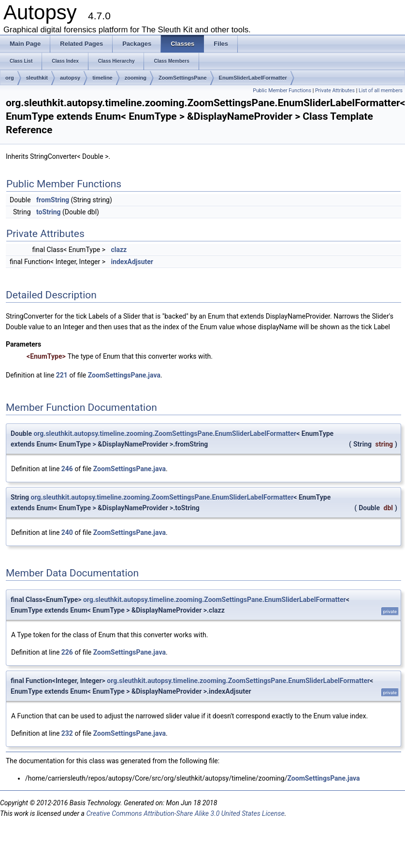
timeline (102, 78)
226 (67, 652)
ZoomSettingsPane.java (124, 375)
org (10, 78)
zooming (136, 78)
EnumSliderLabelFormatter (253, 78)
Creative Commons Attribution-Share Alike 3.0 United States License (185, 813)
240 (67, 532)
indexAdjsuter (132, 262)
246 (67, 469)
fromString (53, 200)
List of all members (381, 91)
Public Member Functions (282, 91)
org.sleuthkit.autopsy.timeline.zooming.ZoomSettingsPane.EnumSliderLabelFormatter (165, 434)
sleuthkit (37, 78)
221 (62, 375)
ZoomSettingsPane (183, 78)
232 (67, 733)
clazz (119, 250)
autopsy (70, 78)
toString (49, 212)
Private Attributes (335, 91)
